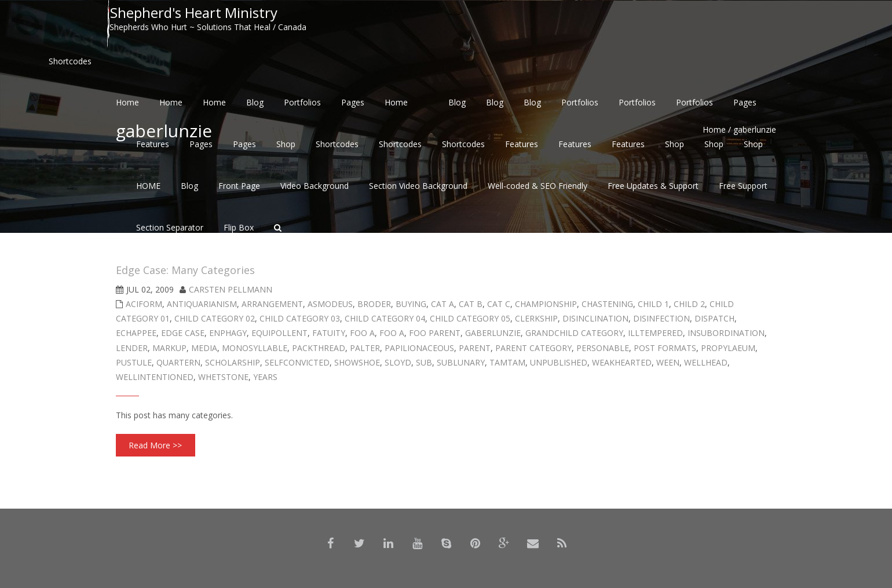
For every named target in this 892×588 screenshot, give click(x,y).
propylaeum (728, 348)
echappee (136, 333)
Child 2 (689, 304)
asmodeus (330, 304)
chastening (607, 304)
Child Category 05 (470, 318)
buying (411, 304)
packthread (319, 348)
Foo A (362, 333)
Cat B (471, 304)
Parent (475, 348)
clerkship (536, 318)
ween (668, 362)
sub (424, 362)
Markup (169, 348)
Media (204, 348)
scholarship (233, 362)
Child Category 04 (385, 318)
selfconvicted (297, 362)
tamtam (507, 362)
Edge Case (183, 333)
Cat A (443, 304)
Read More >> (155, 445)
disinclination (595, 318)
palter (365, 348)
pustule (134, 362)
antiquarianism (202, 304)
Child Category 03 (300, 318)
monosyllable (255, 348)
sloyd (398, 362)
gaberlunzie (493, 333)
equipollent (279, 333)
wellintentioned (155, 377)
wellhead (706, 362)
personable (603, 348)
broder (374, 304)
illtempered (655, 333)
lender (132, 348)
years (265, 377)
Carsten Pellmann (231, 289)
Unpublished (559, 362)
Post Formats (665, 348)
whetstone (223, 377)
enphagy (228, 333)
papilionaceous (419, 348)
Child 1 (653, 304)
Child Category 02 (215, 318)
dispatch (714, 318)
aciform (144, 304)
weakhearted (622, 362)
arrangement (272, 304)
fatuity (329, 333)
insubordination (726, 333)
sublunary (461, 362)
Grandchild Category (574, 333)
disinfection (661, 318)
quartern (178, 362)
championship (546, 304)
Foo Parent (435, 333)
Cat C (499, 304)
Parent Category (533, 348)
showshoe (357, 362)
